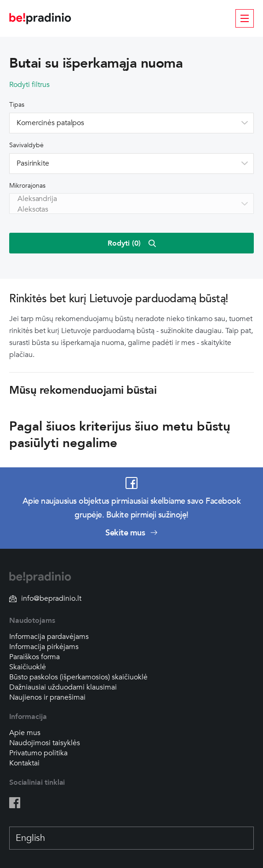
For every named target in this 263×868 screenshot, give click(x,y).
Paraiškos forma (34, 657)
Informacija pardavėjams (49, 637)
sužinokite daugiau (191, 331)
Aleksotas (130, 210)
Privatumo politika (38, 753)
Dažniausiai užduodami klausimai (63, 687)
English (30, 838)
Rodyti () (132, 243)
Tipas (17, 105)
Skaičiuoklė (28, 667)
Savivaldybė (26, 145)
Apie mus (25, 733)
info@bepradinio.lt (45, 598)
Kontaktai (24, 763)
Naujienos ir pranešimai (47, 697)
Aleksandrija (130, 199)
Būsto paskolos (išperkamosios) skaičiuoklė (78, 677)
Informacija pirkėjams (44, 647)
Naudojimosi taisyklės (45, 743)
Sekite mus (131, 533)
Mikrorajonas (27, 186)
